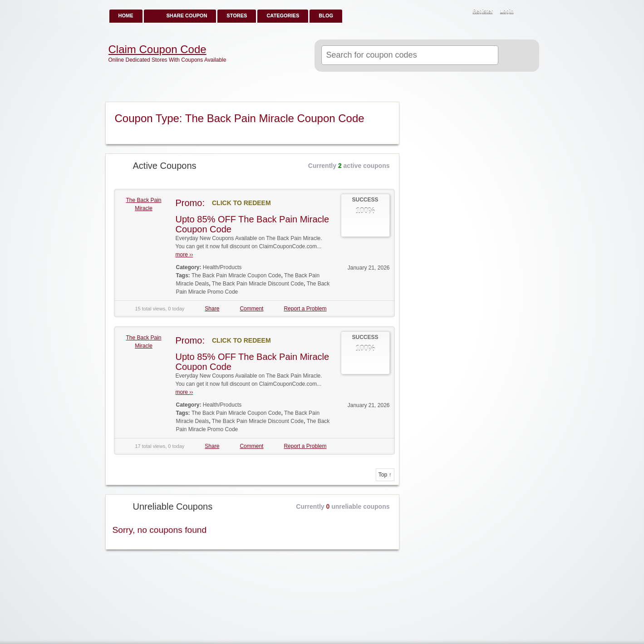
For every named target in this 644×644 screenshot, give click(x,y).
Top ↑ (385, 475)
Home (126, 15)
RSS (527, 12)
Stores (237, 15)
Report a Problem (305, 309)
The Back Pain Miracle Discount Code (258, 284)
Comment (251, 309)
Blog (326, 15)
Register (483, 11)
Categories (283, 15)
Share (212, 309)
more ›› (184, 255)
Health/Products (222, 267)
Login (507, 11)
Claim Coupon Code (157, 49)
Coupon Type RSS (388, 109)
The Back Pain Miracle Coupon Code (236, 275)
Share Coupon (187, 15)
